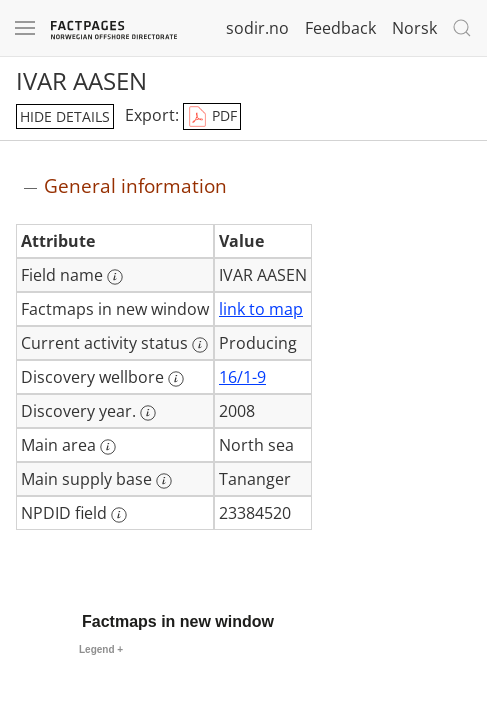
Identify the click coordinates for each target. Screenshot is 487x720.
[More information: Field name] (115, 277)
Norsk (414, 28)
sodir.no (257, 28)
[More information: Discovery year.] (148, 413)
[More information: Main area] (108, 447)
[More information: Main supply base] (164, 481)
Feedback (340, 28)
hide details (65, 116)
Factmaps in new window (178, 621)
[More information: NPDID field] (119, 515)
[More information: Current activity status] (200, 345)
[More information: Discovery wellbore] (176, 379)
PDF (212, 117)
